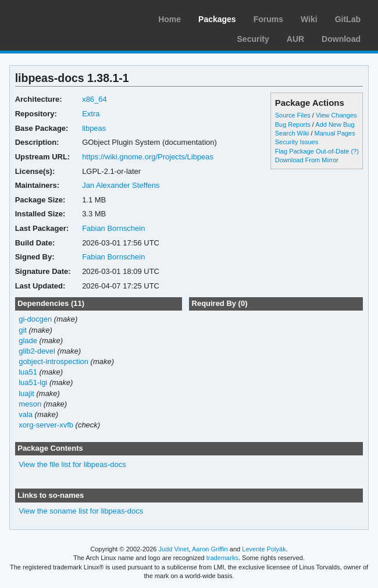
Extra (91, 114)
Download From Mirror (307, 160)
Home (170, 19)
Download (341, 39)
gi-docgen (35, 319)
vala (26, 414)
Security (253, 39)
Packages (217, 19)
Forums (268, 19)
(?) (354, 151)
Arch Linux (64, 17)
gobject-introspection (54, 361)
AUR (295, 39)
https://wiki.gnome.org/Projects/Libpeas (148, 157)
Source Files (293, 115)
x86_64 (94, 99)
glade (28, 341)
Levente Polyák (264, 549)
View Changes (336, 115)
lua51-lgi (33, 382)
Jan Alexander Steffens (121, 185)
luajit (26, 393)
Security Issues (297, 142)
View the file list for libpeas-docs (72, 464)
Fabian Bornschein (113, 228)
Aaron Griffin (210, 549)
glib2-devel (37, 351)
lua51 (28, 372)
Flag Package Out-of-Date (312, 151)
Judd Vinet (174, 549)
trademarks (222, 558)
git (23, 330)
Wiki (309, 19)
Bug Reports (293, 124)
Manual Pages (334, 133)
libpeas (94, 128)
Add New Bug (335, 124)
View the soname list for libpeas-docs (81, 511)
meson (30, 404)
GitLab (348, 19)
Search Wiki (292, 133)
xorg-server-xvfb (46, 425)
